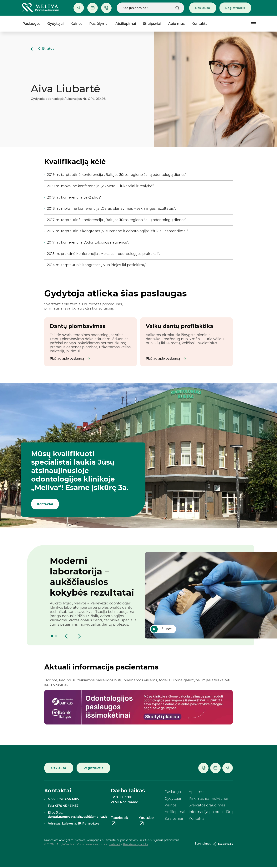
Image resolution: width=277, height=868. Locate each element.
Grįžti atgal (43, 48)
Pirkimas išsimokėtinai (208, 800)
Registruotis (235, 8)
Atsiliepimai (126, 24)
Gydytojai (55, 24)
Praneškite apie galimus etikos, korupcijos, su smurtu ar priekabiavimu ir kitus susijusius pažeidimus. (112, 841)
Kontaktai (200, 24)
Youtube (146, 822)
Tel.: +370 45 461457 (63, 807)
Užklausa (203, 8)
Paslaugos (31, 24)
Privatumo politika (136, 845)
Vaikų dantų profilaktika (180, 326)
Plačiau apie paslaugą (70, 359)
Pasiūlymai (99, 24)
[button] (52, 637)
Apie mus (176, 24)
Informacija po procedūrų (211, 813)
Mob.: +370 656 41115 (63, 800)
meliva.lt (115, 845)
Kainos (76, 24)
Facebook (119, 822)
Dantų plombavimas (78, 326)
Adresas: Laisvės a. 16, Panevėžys (73, 825)
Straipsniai (152, 24)
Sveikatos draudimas (207, 806)
